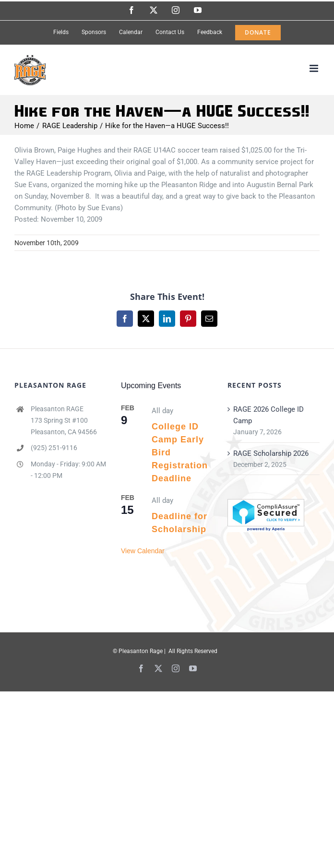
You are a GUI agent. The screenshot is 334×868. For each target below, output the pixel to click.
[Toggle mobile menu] (315, 68)
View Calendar (143, 551)
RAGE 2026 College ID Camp (268, 415)
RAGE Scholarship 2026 (271, 453)
